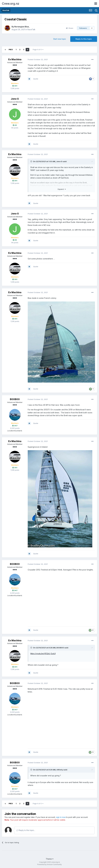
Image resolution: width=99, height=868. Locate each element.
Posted (38, 59)
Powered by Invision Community (49, 864)
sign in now (61, 817)
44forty (60, 770)
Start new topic (60, 39)
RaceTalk (31, 29)
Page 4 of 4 (38, 50)
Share (70, 28)
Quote (36, 79)
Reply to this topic (84, 39)
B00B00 (15, 399)
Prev (11, 50)
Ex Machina (15, 59)
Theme (50, 859)
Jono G (15, 99)
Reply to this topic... (26, 830)
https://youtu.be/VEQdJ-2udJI (43, 654)
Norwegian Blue (22, 27)
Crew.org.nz (11, 4)
